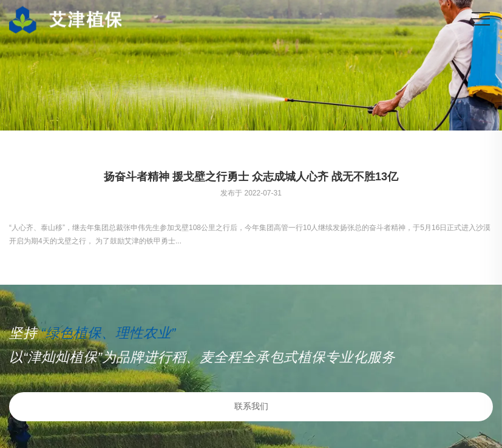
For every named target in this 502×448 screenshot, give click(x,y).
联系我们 (251, 406)
